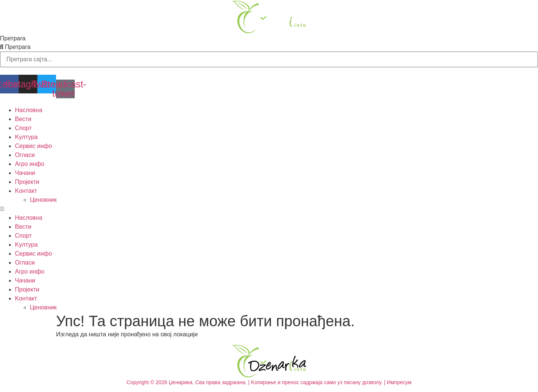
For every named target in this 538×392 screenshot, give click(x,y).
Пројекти (27, 182)
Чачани (25, 173)
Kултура (26, 137)
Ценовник (43, 200)
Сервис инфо (33, 146)
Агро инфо (30, 164)
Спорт (23, 128)
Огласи (25, 155)
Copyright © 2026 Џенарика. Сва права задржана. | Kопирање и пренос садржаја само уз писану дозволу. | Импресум (269, 382)
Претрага (13, 38)
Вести (23, 119)
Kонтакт (26, 191)
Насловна (29, 110)
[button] (269, 209)
